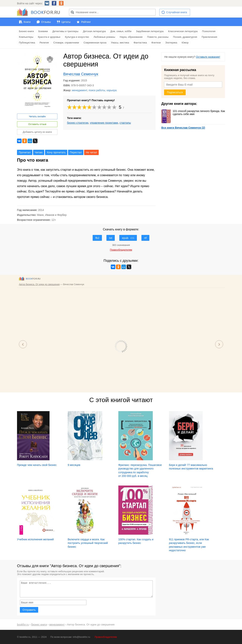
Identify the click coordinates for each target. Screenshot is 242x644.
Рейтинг (86, 22)
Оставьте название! (208, 57)
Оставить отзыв (37, 124)
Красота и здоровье (49, 37)
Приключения (209, 37)
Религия (44, 43)
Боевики (43, 31)
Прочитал (25, 152)
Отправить (29, 610)
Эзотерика (171, 43)
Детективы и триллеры (65, 31)
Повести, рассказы (158, 37)
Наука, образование (131, 37)
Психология (209, 31)
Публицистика (27, 43)
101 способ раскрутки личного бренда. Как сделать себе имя (193, 113)
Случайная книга (176, 12)
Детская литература (94, 31)
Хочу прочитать (56, 152)
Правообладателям (106, 637)
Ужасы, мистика (120, 43)
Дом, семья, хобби (121, 31)
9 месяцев (74, 465)
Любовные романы (104, 37)
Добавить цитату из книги (37, 132)
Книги (27, 22)
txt (111, 238)
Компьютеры (26, 37)
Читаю (39, 152)
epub (128, 238)
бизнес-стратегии (78, 123)
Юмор (185, 43)
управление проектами (104, 123)
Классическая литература (183, 31)
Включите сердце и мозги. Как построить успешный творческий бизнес (88, 543)
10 (114, 107)
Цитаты (66, 22)
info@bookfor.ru (81, 637)
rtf (145, 238)
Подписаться (175, 92)
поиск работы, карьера (103, 90)
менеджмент (80, 90)
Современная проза (95, 43)
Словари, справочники (66, 43)
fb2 (97, 238)
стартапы (125, 123)
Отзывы (46, 22)
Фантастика (140, 43)
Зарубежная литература (150, 31)
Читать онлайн (37, 116)
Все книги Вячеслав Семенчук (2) (183, 128)
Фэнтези (156, 43)
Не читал (91, 152)
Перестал (76, 152)
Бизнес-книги (26, 31)
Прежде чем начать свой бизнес (37, 465)
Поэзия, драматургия (185, 37)
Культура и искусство (77, 37)
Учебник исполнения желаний (35, 539)
